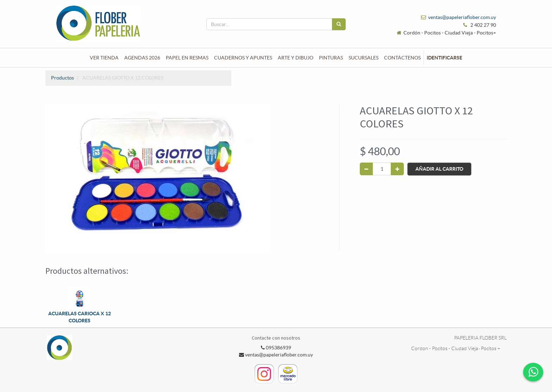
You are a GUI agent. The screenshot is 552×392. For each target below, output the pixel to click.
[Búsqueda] (339, 24)
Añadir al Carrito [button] (439, 169)
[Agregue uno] (397, 169)
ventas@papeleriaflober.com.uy (462, 17)
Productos (62, 78)
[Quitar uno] (366, 169)
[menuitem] (104, 58)
